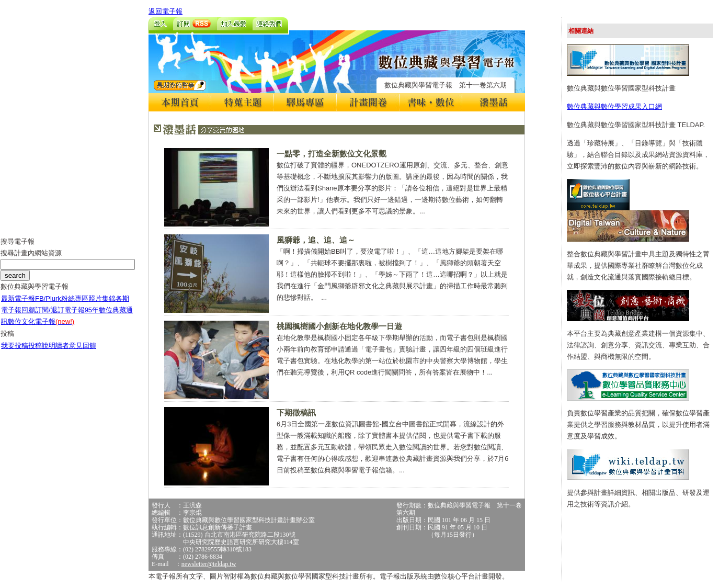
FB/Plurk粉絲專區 (62, 298)
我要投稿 (15, 346)
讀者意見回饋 (76, 346)
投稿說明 (42, 346)
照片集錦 (102, 298)
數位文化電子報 (41, 321)
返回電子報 (166, 11)
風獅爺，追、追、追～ (316, 240)
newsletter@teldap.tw (209, 564)
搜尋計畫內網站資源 (31, 253)
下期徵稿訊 (296, 412)
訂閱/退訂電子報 (60, 310)
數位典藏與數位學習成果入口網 (614, 106)
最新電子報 (18, 298)
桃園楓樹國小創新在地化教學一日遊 (339, 326)
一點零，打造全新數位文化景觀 (332, 154)
